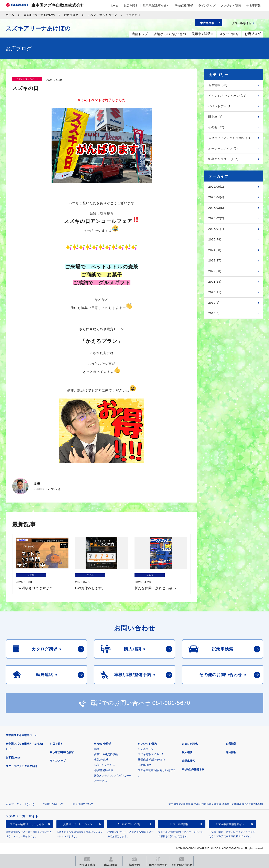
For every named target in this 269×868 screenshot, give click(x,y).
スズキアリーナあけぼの (39, 15)
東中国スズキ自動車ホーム (22, 735)
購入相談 (187, 752)
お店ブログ (71, 15)
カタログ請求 (190, 744)
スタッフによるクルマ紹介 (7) (229, 138)
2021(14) (215, 282)
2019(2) (214, 303)
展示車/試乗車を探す (156, 6)
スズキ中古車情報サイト (230, 824)
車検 (96, 749)
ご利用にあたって (53, 804)
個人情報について (83, 804)
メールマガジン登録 (128, 824)
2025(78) (215, 239)
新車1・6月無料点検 (106, 754)
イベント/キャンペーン (102, 15)
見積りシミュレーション (78, 824)
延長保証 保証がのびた (151, 760)
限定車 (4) (215, 117)
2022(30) (215, 271)
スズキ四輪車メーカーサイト (27, 824)
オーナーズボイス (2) (223, 148)
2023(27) (215, 260)
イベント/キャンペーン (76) (228, 96)
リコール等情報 (179, 824)
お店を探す (131, 6)
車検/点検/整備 (184, 6)
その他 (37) (216, 127)
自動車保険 (144, 765)
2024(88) (215, 250)
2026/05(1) (216, 187)
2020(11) (215, 292)
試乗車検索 (188, 761)
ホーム (114, 6)
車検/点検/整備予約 (193, 769)
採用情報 (231, 752)
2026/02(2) (216, 218)
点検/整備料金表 (103, 770)
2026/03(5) (216, 208)
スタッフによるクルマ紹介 (22, 766)
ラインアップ (207, 6)
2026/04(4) (216, 197)
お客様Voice (13, 758)
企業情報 (231, 744)
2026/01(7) (216, 229)
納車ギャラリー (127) (223, 159)
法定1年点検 (101, 760)
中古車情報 (254, 6)
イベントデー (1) (220, 106)
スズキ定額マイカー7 (150, 754)
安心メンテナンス (104, 765)
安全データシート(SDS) (20, 804)
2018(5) (214, 313)
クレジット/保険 (231, 6)
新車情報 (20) (218, 85)
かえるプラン (146, 749)
